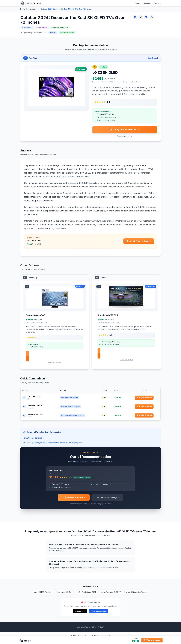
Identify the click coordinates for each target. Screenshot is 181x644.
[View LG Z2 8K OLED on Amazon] (152, 640)
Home (23, 9)
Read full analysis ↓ (125, 136)
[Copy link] (152, 17)
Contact (157, 3)
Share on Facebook (98, 611)
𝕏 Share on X (80, 611)
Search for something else (107, 498)
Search (138, 3)
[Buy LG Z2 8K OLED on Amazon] (144, 398)
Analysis (147, 3)
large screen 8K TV (64, 592)
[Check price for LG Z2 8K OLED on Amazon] (139, 241)
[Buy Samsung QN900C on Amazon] (144, 407)
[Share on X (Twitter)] (141, 17)
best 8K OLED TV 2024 (43, 592)
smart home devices (33, 438)
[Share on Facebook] (135, 17)
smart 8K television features (137, 592)
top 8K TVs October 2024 (86, 592)
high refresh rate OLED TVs (111, 592)
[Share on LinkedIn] (146, 17)
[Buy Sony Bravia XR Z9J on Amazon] (144, 415)
